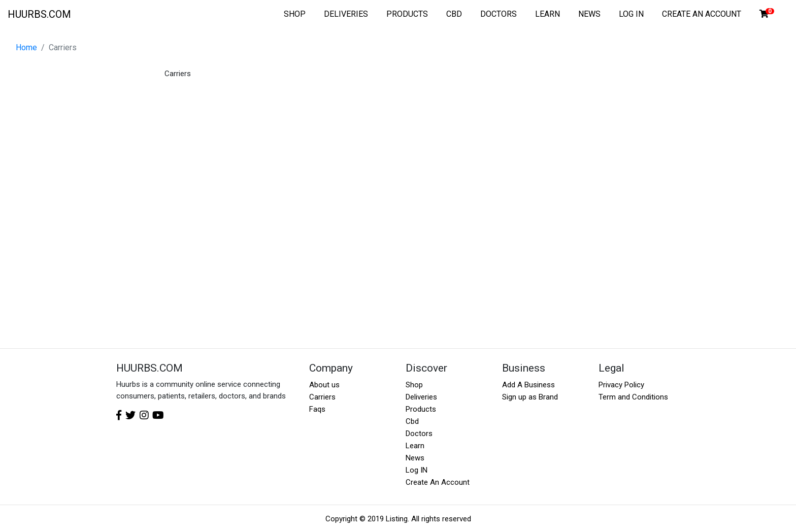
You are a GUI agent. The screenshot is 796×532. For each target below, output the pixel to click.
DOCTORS (499, 14)
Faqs (317, 409)
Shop (414, 385)
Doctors (419, 434)
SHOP (295, 14)
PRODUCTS (407, 14)
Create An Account (438, 482)
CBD (454, 14)
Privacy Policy (621, 385)
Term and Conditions (633, 397)
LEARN (548, 14)
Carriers (322, 397)
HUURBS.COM (39, 14)
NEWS (589, 14)
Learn (415, 446)
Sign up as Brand (530, 397)
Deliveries (421, 397)
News (415, 458)
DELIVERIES (346, 14)
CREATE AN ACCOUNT (702, 14)
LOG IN (631, 14)
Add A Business (528, 385)
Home (26, 47)
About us (324, 385)
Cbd (412, 421)
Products (421, 409)
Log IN (417, 470)
